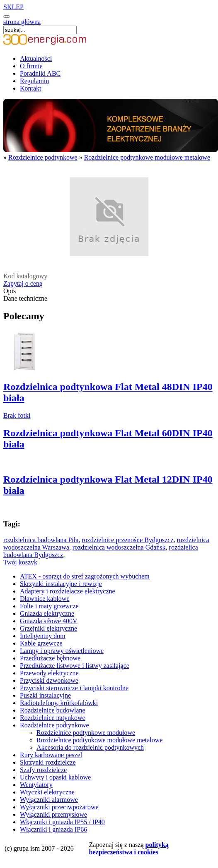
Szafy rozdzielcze (43, 770)
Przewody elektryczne (49, 673)
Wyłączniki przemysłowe (53, 814)
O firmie (31, 66)
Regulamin (34, 81)
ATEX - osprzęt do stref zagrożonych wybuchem (85, 576)
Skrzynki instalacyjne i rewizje (61, 584)
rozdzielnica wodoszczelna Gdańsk (119, 547)
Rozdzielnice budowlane (53, 710)
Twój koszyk (20, 562)
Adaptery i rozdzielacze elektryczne (68, 591)
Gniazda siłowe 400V (49, 621)
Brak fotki (17, 415)
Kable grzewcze (41, 643)
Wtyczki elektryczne (47, 792)
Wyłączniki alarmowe (49, 800)
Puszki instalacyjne (45, 695)
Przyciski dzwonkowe (49, 680)
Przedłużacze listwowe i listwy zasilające (75, 666)
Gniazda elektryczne (47, 613)
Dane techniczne (25, 298)
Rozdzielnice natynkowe (53, 718)
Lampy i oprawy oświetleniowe (62, 651)
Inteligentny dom (43, 636)
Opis (10, 291)
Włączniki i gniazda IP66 (53, 829)
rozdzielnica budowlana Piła (41, 540)
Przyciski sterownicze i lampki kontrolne (74, 688)
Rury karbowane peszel (51, 755)
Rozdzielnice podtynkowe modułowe (86, 733)
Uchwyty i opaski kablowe (55, 777)
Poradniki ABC (40, 73)
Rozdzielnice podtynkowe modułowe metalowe (147, 157)
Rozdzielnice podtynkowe (43, 157)
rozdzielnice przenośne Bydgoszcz (127, 540)
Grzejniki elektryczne (48, 628)
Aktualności (36, 59)
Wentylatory (36, 785)
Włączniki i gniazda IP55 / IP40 (62, 822)
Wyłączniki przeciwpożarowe (59, 807)
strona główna (22, 22)
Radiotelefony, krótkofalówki (59, 703)
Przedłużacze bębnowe (50, 658)
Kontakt (31, 88)
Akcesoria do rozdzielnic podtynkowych (90, 747)
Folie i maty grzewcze (49, 606)
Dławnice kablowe (45, 599)
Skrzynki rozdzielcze (48, 762)
